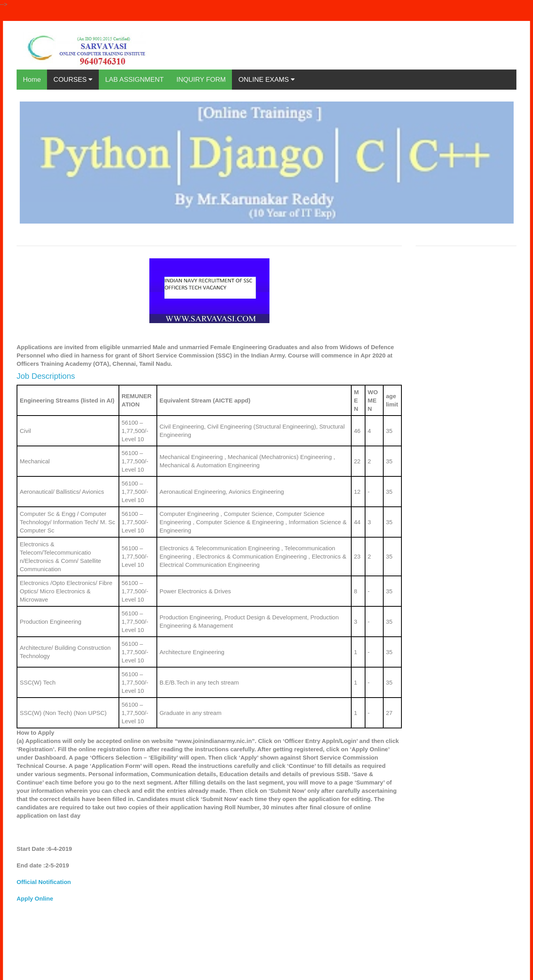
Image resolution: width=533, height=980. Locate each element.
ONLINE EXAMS (266, 80)
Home (32, 80)
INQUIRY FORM (201, 80)
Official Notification (44, 882)
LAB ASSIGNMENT (134, 80)
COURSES (73, 80)
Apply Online (35, 898)
